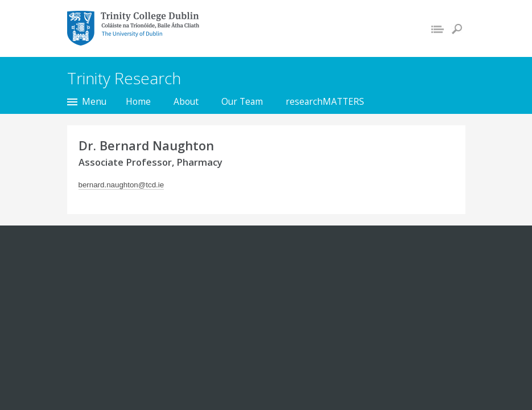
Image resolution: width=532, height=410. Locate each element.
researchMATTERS (325, 101)
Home (138, 101)
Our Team (242, 101)
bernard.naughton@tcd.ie (121, 185)
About (186, 101)
